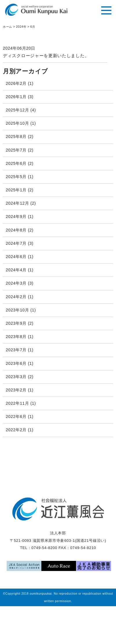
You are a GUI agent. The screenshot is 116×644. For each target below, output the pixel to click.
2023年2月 (16, 390)
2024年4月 (16, 270)
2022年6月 (16, 417)
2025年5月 (16, 177)
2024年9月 (16, 216)
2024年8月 (16, 230)
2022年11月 (17, 403)
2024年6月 (16, 257)
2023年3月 (16, 377)
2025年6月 (16, 163)
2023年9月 (16, 323)
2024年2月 (16, 297)
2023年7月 (16, 350)
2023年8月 (16, 337)
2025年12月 (17, 110)
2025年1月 (16, 190)
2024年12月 (17, 203)
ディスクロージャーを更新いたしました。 (46, 56)
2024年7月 (16, 243)
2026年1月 (16, 97)
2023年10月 (17, 310)
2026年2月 (16, 83)
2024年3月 (16, 283)
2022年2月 (16, 430)
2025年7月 (16, 150)
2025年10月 (17, 123)
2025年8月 (16, 137)
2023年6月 (16, 363)
